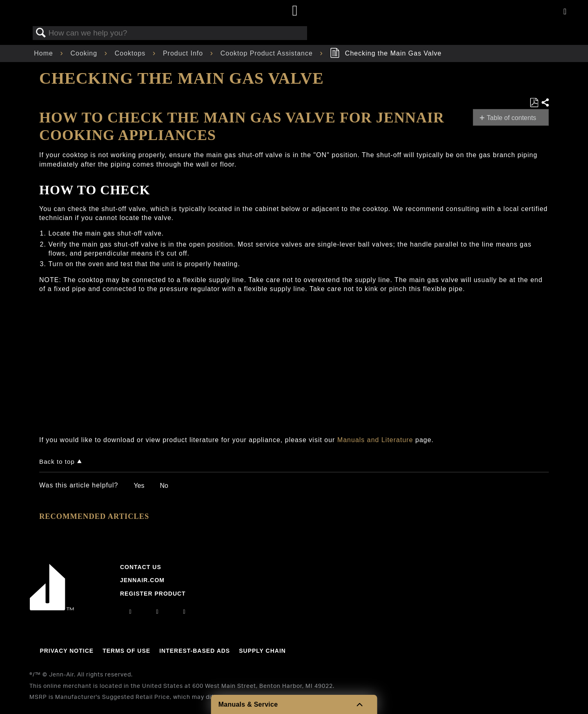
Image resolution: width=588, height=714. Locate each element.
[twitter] (185, 612)
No (164, 486)
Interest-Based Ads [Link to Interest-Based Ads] (195, 651)
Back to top (57, 462)
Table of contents (511, 118)
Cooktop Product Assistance (268, 53)
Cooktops (131, 53)
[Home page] (295, 11)
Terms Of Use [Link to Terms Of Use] (126, 651)
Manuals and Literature (375, 440)
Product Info (184, 53)
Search (41, 33)
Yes (139, 486)
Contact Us (141, 567)
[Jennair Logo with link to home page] (52, 608)
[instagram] (130, 612)
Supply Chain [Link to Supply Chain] (262, 651)
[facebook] (157, 612)
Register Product (153, 594)
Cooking (85, 53)
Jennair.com (142, 580)
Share (545, 103)
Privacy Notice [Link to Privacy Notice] (67, 651)
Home (45, 53)
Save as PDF (534, 103)
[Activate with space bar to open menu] (565, 12)
